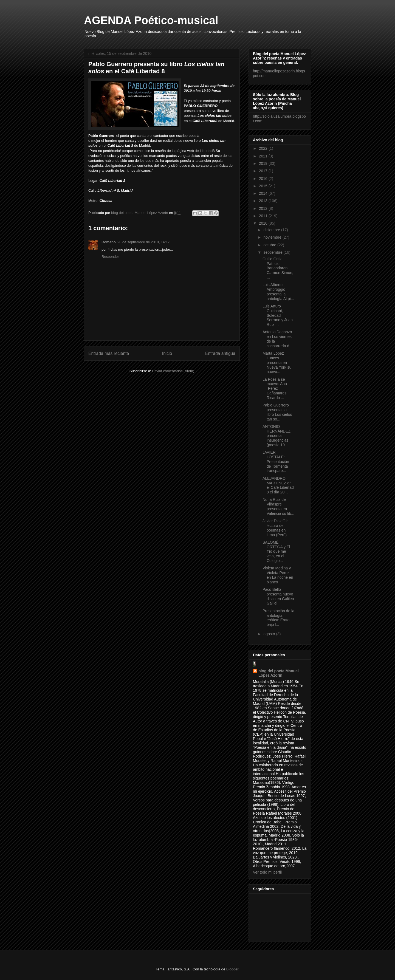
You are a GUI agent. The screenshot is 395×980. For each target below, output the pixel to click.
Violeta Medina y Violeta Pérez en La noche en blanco (278, 575)
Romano (109, 242)
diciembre (272, 230)
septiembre (273, 252)
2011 (264, 216)
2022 (264, 148)
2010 (264, 223)
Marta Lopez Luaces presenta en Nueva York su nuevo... (277, 362)
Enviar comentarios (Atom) (173, 371)
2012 (264, 208)
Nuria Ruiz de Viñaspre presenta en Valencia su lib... (278, 506)
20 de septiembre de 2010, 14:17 (144, 242)
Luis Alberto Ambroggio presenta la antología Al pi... (278, 292)
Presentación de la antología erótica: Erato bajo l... (278, 618)
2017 (264, 171)
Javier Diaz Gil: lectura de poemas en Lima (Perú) (275, 528)
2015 (264, 186)
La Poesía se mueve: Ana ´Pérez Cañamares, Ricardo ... (275, 389)
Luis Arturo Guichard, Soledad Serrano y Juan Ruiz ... (278, 315)
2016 (264, 179)
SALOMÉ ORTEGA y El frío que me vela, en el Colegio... (276, 551)
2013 (264, 201)
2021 (264, 156)
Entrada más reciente (109, 353)
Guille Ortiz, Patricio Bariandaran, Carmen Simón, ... (278, 268)
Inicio (167, 353)
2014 (264, 193)
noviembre (273, 237)
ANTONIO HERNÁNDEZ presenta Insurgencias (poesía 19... (276, 436)
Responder (110, 257)
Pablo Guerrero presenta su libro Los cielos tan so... (277, 412)
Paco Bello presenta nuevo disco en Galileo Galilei (278, 596)
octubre (270, 245)
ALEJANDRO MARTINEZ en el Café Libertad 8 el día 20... (278, 485)
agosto (270, 634)
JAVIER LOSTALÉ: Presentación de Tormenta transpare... (276, 461)
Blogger (232, 969)
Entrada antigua (220, 353)
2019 (264, 163)
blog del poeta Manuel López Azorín (279, 673)
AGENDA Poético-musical (151, 20)
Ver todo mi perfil (267, 872)
